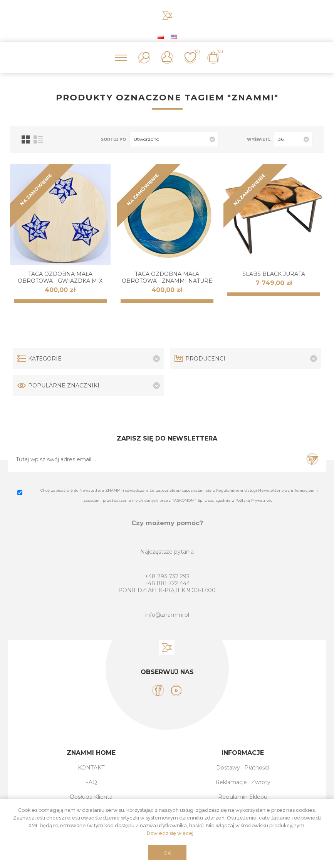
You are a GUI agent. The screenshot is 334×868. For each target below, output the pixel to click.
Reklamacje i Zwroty (243, 782)
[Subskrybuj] (154, 459)
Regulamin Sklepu (243, 797)
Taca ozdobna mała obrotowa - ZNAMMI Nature (167, 277)
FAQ (91, 782)
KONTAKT (91, 768)
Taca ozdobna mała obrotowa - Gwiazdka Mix (60, 277)
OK (167, 853)
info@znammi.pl (167, 615)
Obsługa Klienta (91, 797)
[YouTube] (176, 690)
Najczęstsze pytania (167, 552)
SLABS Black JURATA (274, 274)
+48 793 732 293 (167, 576)
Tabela (26, 139)
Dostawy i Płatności (243, 768)
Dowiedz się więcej (170, 833)
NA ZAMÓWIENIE (36, 189)
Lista (38, 139)
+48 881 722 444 (167, 583)
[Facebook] (158, 690)
